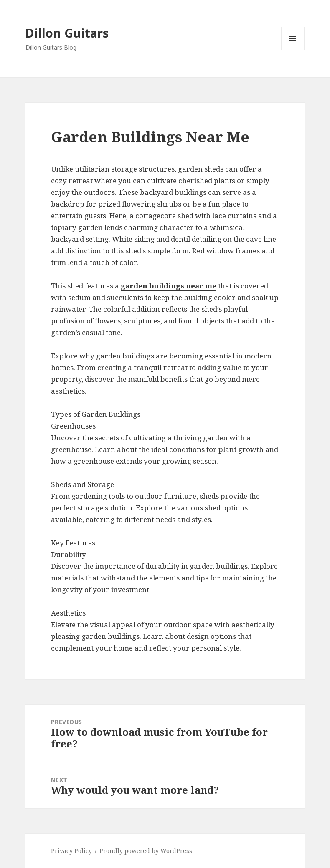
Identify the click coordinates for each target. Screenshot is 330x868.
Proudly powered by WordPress (146, 851)
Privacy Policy (71, 851)
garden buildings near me (169, 286)
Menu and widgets (293, 50)
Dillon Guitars (67, 33)
